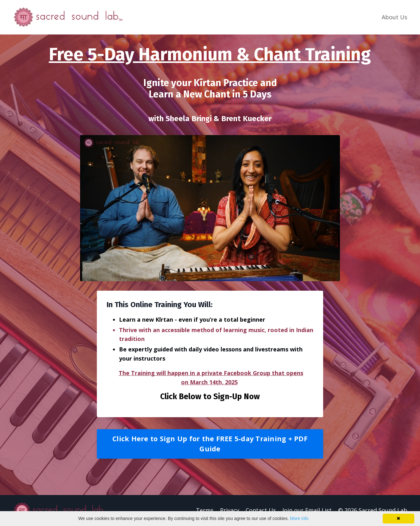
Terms (205, 510)
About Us (395, 17)
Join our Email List (307, 510)
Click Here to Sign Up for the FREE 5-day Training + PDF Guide (210, 444)
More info (299, 518)
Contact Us (261, 510)
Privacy (230, 510)
